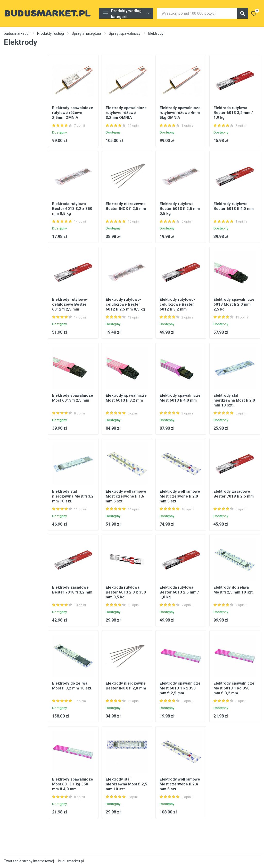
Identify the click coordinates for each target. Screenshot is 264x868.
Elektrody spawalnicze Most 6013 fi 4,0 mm (180, 398)
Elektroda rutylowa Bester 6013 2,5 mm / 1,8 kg (179, 592)
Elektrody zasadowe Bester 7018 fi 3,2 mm (72, 590)
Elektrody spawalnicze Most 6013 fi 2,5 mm (73, 398)
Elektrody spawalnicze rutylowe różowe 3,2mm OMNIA (126, 113)
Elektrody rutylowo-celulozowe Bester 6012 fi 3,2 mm (177, 304)
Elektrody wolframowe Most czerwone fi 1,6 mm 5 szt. (126, 496)
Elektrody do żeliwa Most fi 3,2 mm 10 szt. (72, 686)
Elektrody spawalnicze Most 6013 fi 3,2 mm (126, 398)
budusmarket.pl (17, 33)
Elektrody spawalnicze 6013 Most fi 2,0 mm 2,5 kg (234, 304)
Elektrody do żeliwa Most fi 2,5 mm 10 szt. (234, 590)
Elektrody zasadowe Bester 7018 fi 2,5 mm (234, 494)
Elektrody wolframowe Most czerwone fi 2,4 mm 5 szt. (180, 784)
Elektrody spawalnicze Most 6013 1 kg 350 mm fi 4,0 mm (73, 784)
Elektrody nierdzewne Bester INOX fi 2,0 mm (126, 686)
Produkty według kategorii (126, 14)
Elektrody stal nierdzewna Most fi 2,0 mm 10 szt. (234, 400)
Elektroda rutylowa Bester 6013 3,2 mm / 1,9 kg (233, 113)
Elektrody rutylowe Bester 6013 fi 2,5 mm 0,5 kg (180, 209)
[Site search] (197, 13)
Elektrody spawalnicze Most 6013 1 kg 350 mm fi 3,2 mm (234, 688)
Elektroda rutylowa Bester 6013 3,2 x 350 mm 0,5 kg (72, 209)
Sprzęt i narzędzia (86, 33)
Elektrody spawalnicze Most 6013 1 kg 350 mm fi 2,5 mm (180, 688)
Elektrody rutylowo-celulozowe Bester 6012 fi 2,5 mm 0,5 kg (125, 304)
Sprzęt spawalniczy (125, 33)
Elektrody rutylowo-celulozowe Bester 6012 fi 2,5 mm (70, 304)
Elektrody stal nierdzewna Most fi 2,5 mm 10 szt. (126, 784)
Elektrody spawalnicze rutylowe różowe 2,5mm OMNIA (73, 113)
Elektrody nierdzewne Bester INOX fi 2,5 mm (126, 206)
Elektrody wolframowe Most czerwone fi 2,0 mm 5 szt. (180, 496)
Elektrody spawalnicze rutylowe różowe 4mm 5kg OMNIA (180, 113)
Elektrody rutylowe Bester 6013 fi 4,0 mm (234, 206)
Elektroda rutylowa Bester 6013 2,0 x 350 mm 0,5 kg (126, 592)
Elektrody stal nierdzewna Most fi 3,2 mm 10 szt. (73, 496)
